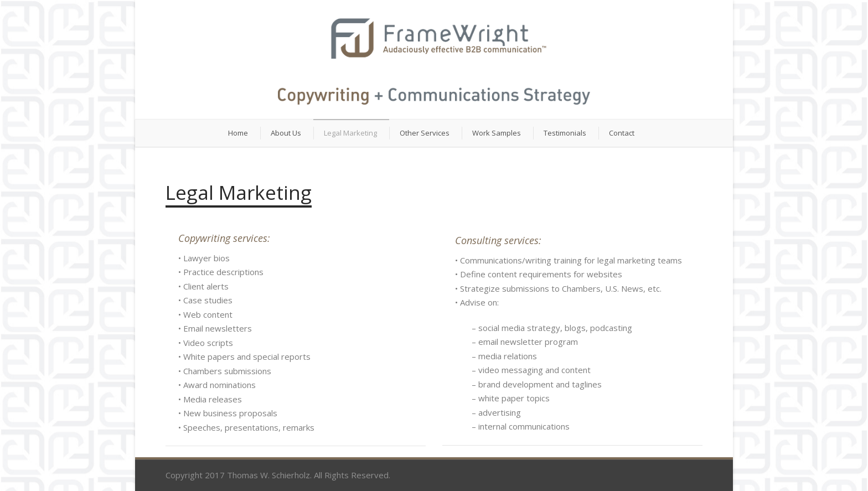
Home (238, 133)
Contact (622, 133)
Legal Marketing (350, 133)
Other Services (425, 133)
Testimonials (565, 133)
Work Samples (497, 133)
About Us (286, 133)
